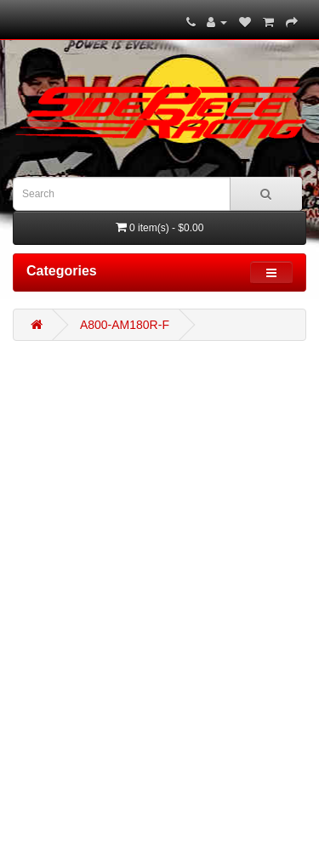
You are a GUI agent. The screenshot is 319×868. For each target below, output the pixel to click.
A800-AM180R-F (125, 325)
